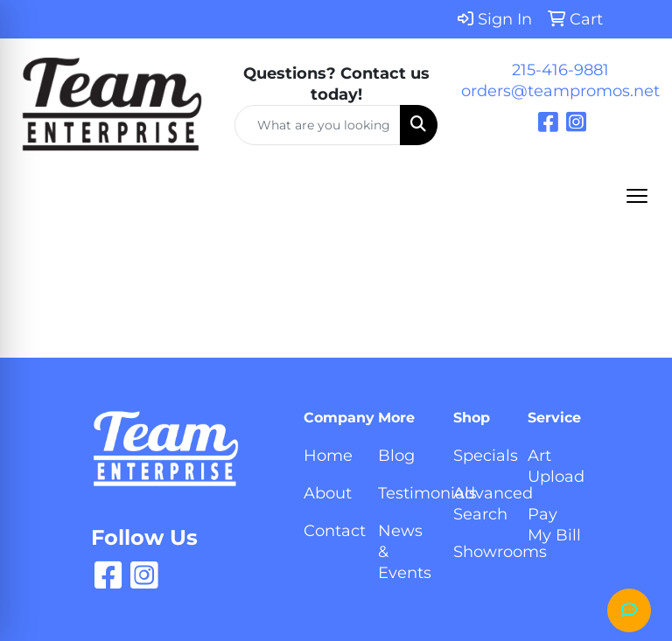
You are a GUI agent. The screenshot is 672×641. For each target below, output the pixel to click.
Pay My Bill (554, 525)
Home (328, 456)
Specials (480, 456)
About (328, 493)
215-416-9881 (560, 70)
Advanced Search (480, 504)
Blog (396, 456)
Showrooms (480, 552)
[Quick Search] (318, 125)
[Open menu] (637, 196)
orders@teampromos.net (560, 91)
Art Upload (554, 466)
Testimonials (405, 493)
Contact (330, 531)
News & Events (405, 552)
